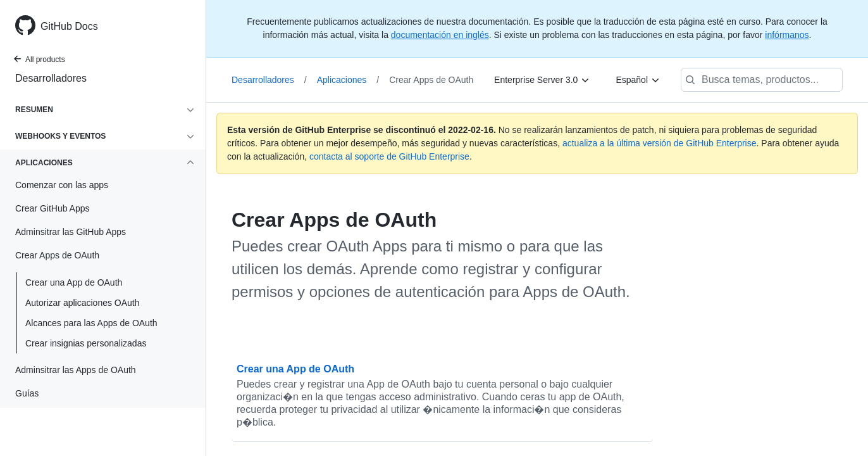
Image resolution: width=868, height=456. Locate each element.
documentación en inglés (440, 35)
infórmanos (787, 35)
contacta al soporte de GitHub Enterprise (389, 156)
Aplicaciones (348, 80)
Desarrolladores (51, 78)
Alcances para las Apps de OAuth (91, 323)
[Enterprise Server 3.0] (542, 80)
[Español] (638, 80)
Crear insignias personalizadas (86, 343)
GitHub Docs (69, 26)
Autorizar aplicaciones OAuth (83, 303)
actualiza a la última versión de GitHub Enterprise (660, 143)
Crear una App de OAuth (74, 282)
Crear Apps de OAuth (431, 80)
